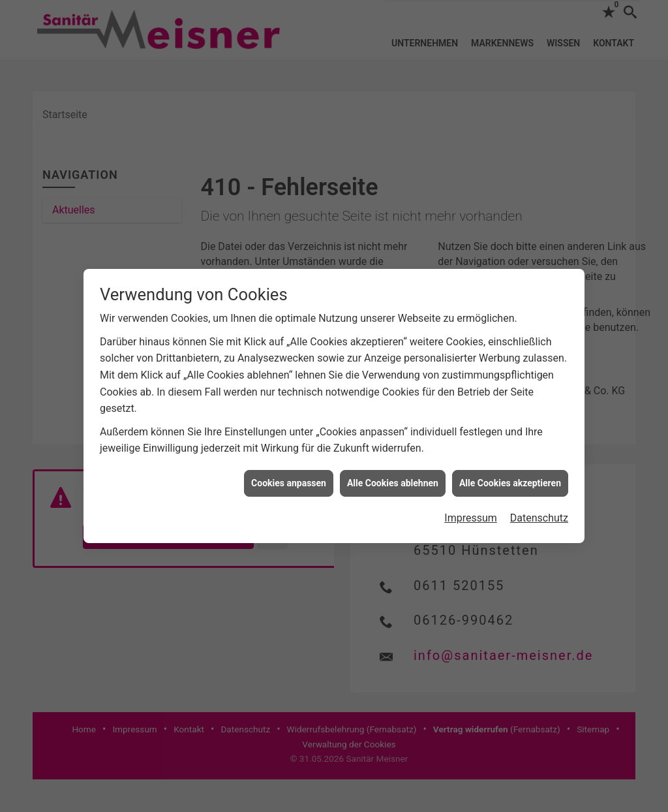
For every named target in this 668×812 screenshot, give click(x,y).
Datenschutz (539, 518)
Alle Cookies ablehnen (393, 483)
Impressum (471, 518)
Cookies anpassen (289, 483)
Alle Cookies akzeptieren (510, 483)
